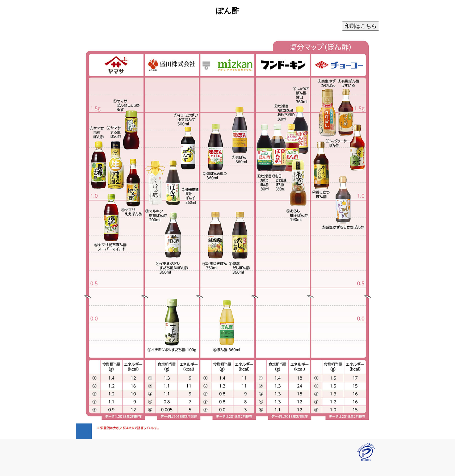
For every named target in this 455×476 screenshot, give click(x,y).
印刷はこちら (361, 26)
